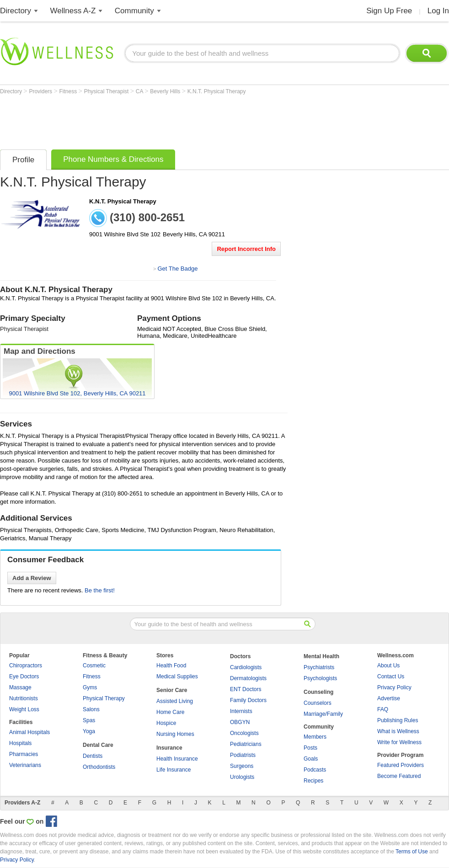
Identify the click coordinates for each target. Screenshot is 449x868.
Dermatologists (248, 678)
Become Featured (399, 776)
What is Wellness (398, 731)
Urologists (242, 777)
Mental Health (321, 656)
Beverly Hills (166, 91)
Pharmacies (24, 754)
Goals (311, 759)
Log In (438, 11)
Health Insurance (177, 759)
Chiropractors (26, 666)
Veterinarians (25, 765)
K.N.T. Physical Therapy (217, 91)
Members (315, 737)
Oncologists (244, 733)
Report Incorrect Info (246, 249)
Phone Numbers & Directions (113, 159)
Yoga (89, 731)
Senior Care (172, 690)
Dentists (93, 756)
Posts (310, 748)
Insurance (169, 748)
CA (140, 91)
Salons (91, 709)
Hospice (166, 723)
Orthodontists (99, 767)
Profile (23, 160)
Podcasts (315, 770)
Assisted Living (175, 701)
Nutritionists (24, 698)
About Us (388, 666)
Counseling (318, 692)
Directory (16, 11)
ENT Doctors (246, 689)
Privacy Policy (394, 687)
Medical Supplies (177, 676)
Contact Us (391, 676)
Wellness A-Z (73, 11)
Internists (241, 711)
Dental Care (98, 745)
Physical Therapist (107, 91)
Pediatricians (246, 744)
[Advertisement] (166, 120)
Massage (20, 687)
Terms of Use (412, 852)
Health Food (171, 666)
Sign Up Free (389, 11)
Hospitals (20, 743)
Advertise (389, 698)
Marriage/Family (323, 714)
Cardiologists (246, 667)
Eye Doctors (24, 676)
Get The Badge (177, 269)
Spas (89, 720)
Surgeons (242, 766)
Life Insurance (174, 770)
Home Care (170, 712)
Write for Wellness (399, 742)
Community (134, 11)
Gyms (90, 687)
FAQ (383, 709)
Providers (41, 91)
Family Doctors (248, 700)
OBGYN (240, 722)
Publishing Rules (398, 720)
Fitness (69, 91)
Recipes (313, 781)
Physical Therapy (104, 698)
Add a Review (32, 578)
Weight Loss (24, 709)
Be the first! (100, 590)
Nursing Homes (175, 734)
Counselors (318, 703)
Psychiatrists (319, 667)
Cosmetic (94, 666)
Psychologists (320, 678)
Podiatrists (243, 755)
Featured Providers (401, 765)
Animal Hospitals (29, 732)
